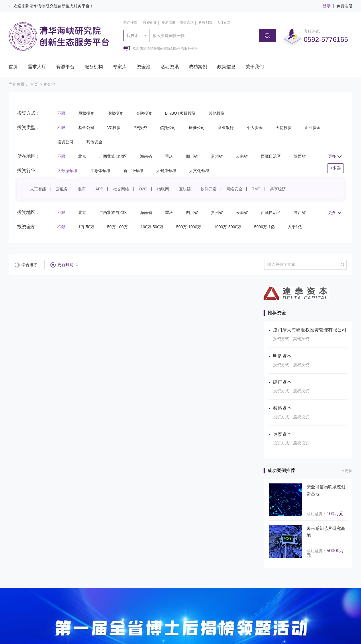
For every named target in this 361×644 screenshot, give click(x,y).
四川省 (192, 156)
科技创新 (205, 23)
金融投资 (144, 113)
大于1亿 (295, 227)
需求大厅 (37, 67)
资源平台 (65, 67)
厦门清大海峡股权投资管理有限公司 (310, 330)
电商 (82, 189)
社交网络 (121, 189)
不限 (61, 113)
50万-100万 (117, 227)
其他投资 (217, 113)
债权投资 (115, 113)
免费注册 (344, 6)
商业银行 (226, 128)
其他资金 (94, 142)
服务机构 (94, 67)
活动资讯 (170, 67)
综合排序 (30, 265)
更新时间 (65, 265)
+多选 (336, 168)
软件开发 (209, 189)
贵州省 (217, 156)
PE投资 (140, 128)
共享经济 (278, 189)
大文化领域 (199, 171)
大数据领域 (67, 171)
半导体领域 (100, 171)
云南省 (242, 156)
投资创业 (150, 23)
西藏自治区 (271, 156)
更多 (335, 156)
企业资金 (313, 128)
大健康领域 (166, 171)
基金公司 (86, 128)
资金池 (144, 67)
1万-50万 (86, 227)
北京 (82, 156)
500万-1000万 (189, 227)
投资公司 (65, 142)
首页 (13, 67)
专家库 (120, 67)
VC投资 (114, 128)
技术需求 (168, 23)
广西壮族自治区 (113, 156)
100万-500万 (152, 227)
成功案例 (198, 67)
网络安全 (234, 189)
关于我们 (255, 67)
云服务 (62, 189)
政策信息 (226, 67)
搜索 (267, 36)
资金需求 (187, 23)
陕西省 (300, 156)
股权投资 (86, 113)
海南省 (146, 156)
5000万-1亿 (264, 227)
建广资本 (282, 382)
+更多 (347, 471)
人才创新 (224, 23)
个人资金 (255, 128)
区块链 (185, 189)
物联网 (163, 189)
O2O (143, 189)
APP (99, 189)
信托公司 (168, 128)
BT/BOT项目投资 (180, 113)
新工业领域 (133, 171)
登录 (327, 6)
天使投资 (284, 128)
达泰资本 (282, 434)
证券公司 (197, 128)
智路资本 (282, 408)
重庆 (169, 156)
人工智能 (38, 189)
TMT (256, 189)
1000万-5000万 (228, 227)
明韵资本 (282, 356)
